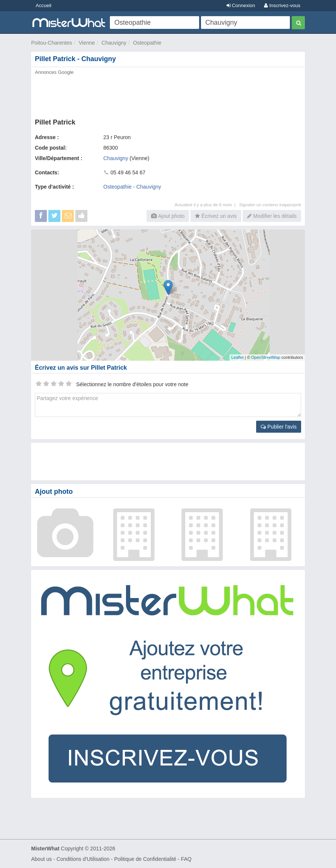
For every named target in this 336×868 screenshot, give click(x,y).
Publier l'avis (279, 427)
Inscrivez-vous (282, 5)
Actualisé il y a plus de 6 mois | (207, 205)
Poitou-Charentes (52, 43)
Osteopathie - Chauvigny (132, 187)
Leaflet (238, 357)
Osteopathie (147, 43)
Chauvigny (114, 43)
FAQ (186, 859)
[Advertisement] (168, 94)
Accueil (43, 5)
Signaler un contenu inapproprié (270, 205)
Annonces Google (54, 72)
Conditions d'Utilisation (83, 859)
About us (41, 859)
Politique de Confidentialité (145, 859)
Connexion (241, 5)
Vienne (87, 43)
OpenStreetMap (266, 357)
